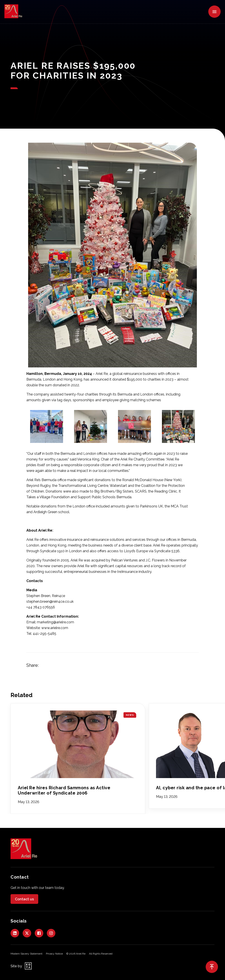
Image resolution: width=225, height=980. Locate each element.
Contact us (24, 899)
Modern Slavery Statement (26, 954)
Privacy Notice (54, 954)
